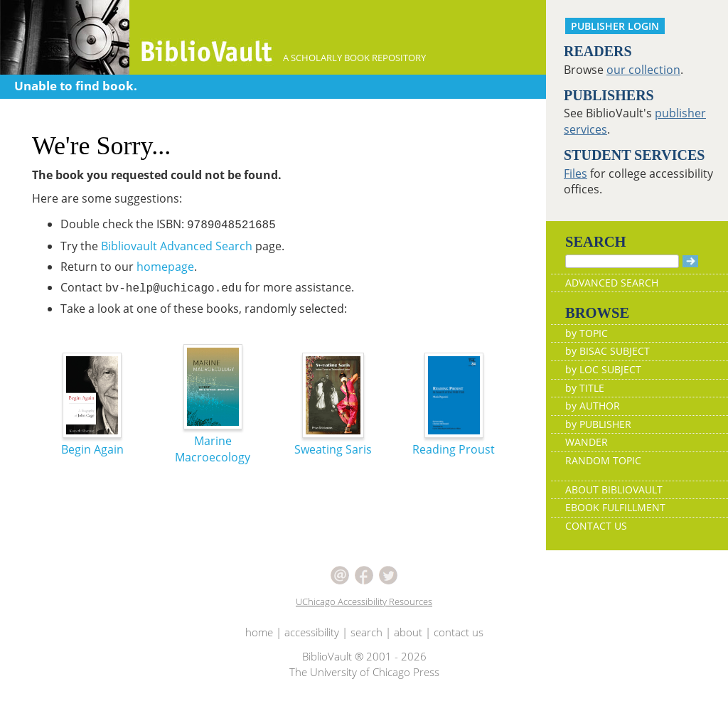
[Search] (622, 261)
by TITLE (585, 388)
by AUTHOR (593, 406)
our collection (643, 70)
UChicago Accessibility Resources (364, 601)
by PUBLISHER (598, 424)
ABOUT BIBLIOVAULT (614, 489)
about (408, 632)
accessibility (312, 632)
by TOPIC (587, 333)
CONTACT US (596, 526)
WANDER (587, 442)
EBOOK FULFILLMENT (615, 507)
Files (576, 173)
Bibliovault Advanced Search (177, 246)
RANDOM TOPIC (603, 460)
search (366, 632)
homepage (165, 267)
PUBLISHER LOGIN (615, 26)
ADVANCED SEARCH (612, 283)
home (259, 632)
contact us (459, 632)
